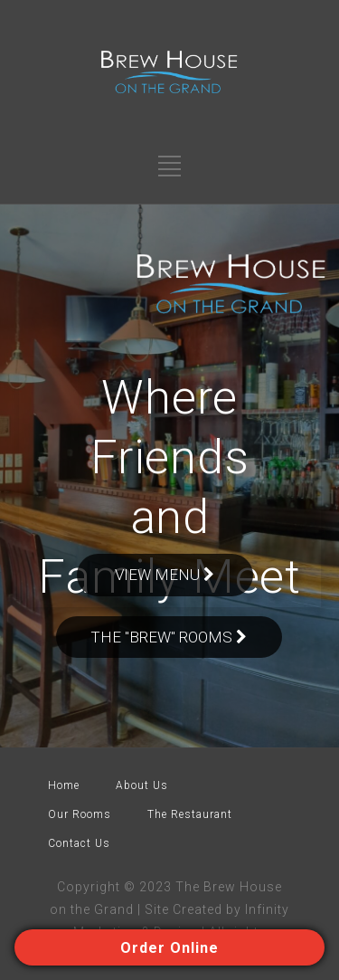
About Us (142, 785)
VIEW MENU (165, 575)
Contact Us (79, 843)
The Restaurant (190, 814)
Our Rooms (80, 814)
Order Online (169, 948)
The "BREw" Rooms (169, 637)
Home (64, 785)
